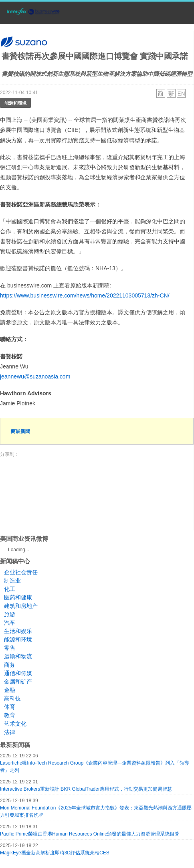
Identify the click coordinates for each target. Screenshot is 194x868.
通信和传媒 (18, 673)
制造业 (12, 581)
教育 (10, 715)
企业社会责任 (21, 572)
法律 (10, 732)
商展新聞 (20, 431)
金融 (10, 690)
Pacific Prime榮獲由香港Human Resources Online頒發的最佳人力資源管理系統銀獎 (90, 834)
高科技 (12, 698)
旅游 (10, 614)
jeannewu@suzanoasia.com (35, 376)
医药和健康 (18, 597)
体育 (10, 707)
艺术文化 (15, 724)
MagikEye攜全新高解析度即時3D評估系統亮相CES (55, 853)
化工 (10, 589)
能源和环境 (18, 639)
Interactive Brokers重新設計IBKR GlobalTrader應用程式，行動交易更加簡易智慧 (86, 789)
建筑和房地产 (21, 606)
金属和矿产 (18, 682)
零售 (10, 648)
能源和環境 (15, 103)
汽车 (10, 623)
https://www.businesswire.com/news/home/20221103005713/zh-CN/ (85, 295)
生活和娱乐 (18, 631)
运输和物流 (18, 656)
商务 (10, 665)
